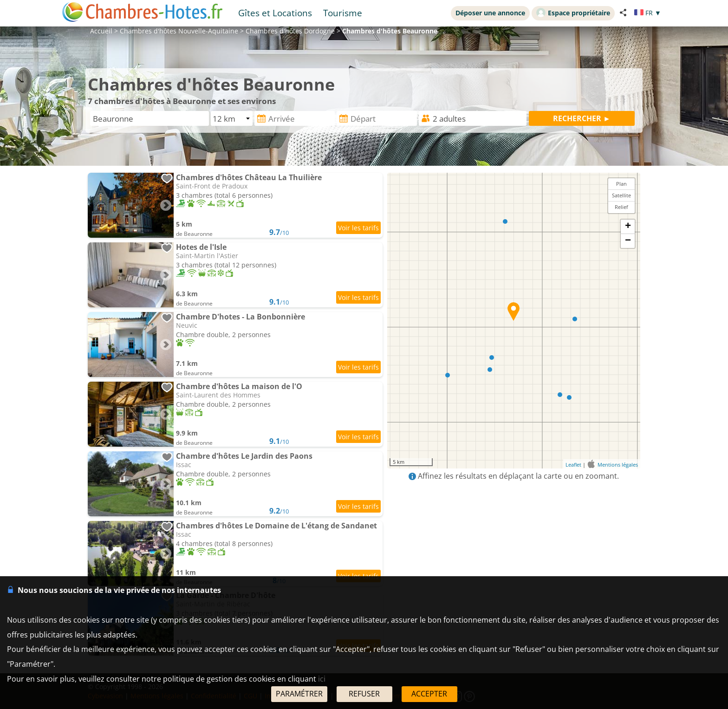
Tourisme (343, 13)
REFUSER (364, 694)
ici (322, 679)
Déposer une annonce (490, 13)
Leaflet (573, 465)
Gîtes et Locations (275, 13)
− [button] (628, 241)
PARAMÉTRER (299, 694)
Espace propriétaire (573, 13)
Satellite (621, 195)
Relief (621, 207)
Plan (621, 184)
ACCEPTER (429, 694)
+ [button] (628, 227)
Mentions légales (618, 465)
